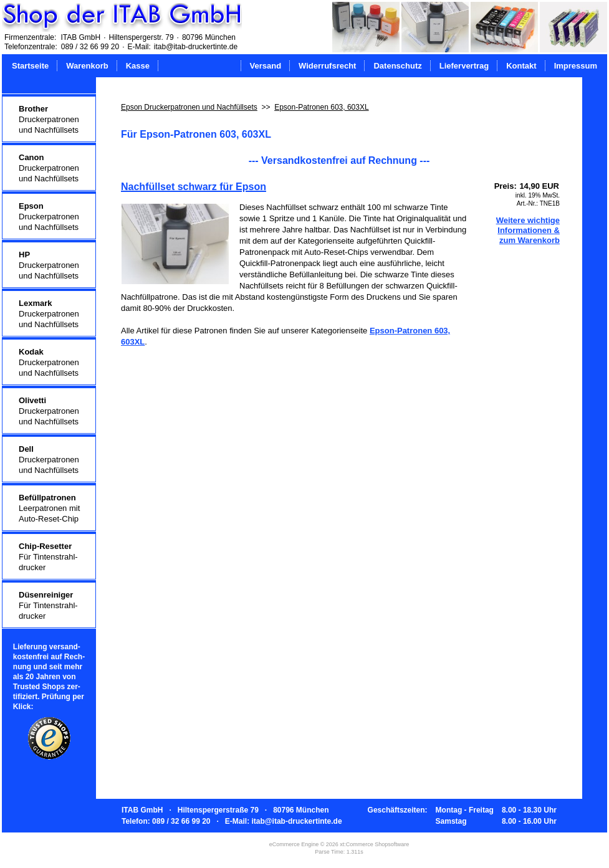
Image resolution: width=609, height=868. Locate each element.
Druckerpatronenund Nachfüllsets (49, 119)
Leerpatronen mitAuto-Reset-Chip (49, 508)
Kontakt (521, 66)
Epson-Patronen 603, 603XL (321, 107)
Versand (266, 66)
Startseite (30, 66)
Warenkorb (87, 66)
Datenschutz (397, 66)
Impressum (576, 66)
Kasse (138, 66)
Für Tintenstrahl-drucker (48, 557)
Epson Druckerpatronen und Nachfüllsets (189, 107)
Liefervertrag (464, 66)
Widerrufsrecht (327, 66)
